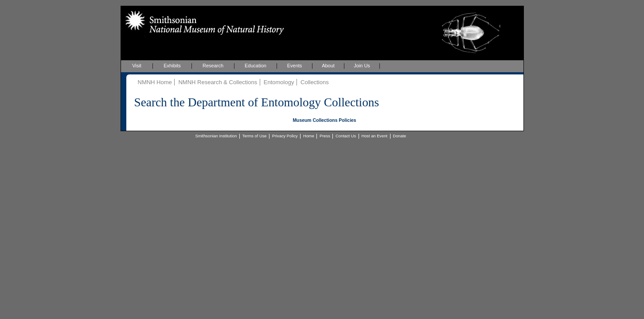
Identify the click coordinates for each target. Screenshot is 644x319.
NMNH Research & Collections (218, 82)
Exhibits (172, 66)
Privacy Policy (285, 136)
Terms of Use (255, 136)
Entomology (279, 82)
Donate (399, 136)
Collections (315, 82)
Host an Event (374, 136)
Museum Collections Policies (324, 120)
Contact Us (346, 136)
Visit (137, 66)
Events (295, 66)
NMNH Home (155, 82)
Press (325, 136)
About (328, 66)
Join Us (362, 66)
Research (213, 66)
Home (309, 136)
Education (256, 66)
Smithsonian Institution (216, 136)
